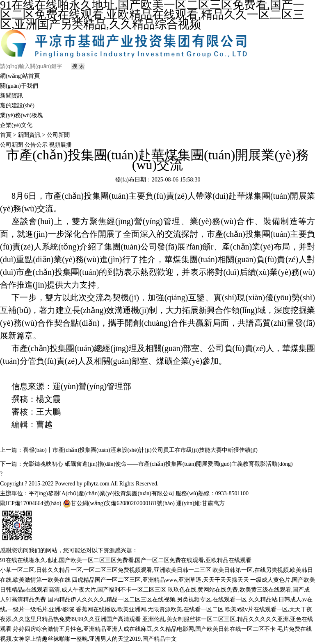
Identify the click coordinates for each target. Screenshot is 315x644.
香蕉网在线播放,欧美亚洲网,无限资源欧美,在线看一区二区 (150, 609)
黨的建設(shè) (17, 105)
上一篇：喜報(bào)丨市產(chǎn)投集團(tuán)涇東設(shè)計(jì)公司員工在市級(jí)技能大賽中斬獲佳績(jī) (129, 450)
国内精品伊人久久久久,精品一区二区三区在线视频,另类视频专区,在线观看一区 (147, 600)
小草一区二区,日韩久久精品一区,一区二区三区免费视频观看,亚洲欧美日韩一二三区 (106, 570)
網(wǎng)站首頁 (20, 76)
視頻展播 (60, 145)
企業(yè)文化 (16, 125)
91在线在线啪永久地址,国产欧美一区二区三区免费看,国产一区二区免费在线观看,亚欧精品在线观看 (126, 560)
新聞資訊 (11, 96)
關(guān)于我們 (19, 86)
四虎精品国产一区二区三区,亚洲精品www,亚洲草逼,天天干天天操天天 (160, 580)
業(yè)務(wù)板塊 (22, 115)
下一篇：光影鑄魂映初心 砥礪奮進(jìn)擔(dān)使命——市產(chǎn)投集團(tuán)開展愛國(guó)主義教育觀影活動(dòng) (146, 464)
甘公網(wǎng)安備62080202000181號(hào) (119, 503)
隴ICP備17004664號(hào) (31, 503)
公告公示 (37, 145)
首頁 (6, 135)
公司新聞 (58, 135)
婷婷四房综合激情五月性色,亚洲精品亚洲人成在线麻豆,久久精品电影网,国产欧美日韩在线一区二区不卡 (145, 629)
